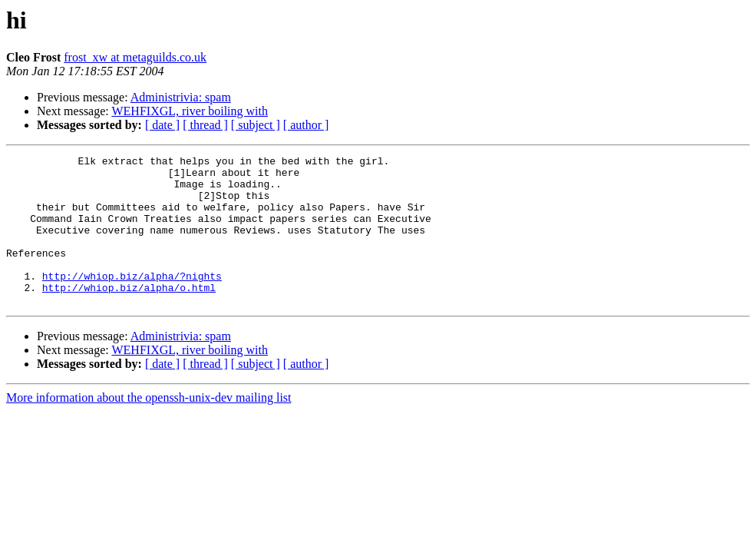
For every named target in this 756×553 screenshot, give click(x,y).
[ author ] (306, 125)
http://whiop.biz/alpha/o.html (129, 315)
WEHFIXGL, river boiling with (190, 111)
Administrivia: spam (181, 97)
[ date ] (162, 125)
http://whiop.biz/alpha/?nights (132, 301)
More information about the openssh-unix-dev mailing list (149, 427)
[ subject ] (256, 125)
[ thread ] (205, 125)
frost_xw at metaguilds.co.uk (135, 57)
